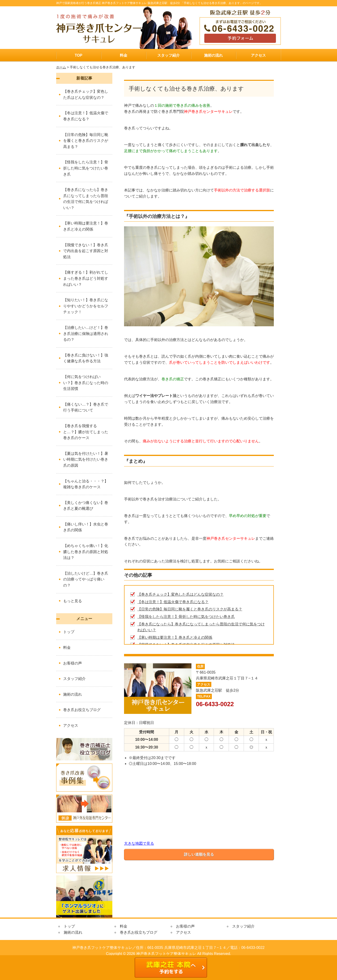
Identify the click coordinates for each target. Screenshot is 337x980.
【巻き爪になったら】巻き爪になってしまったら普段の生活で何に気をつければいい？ (86, 199)
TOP (79, 55)
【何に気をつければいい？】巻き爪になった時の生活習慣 (86, 383)
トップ (69, 632)
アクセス (258, 55)
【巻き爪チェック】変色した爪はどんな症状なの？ (180, 594)
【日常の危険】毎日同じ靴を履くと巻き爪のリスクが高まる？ (190, 609)
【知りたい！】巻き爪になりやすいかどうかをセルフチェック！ (86, 306)
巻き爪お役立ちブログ (82, 710)
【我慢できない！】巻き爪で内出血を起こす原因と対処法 (86, 251)
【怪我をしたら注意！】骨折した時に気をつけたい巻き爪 (186, 617)
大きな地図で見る (139, 843)
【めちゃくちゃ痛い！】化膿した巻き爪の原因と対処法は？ (86, 552)
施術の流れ (213, 55)
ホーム (61, 67)
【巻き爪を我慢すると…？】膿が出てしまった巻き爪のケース (86, 432)
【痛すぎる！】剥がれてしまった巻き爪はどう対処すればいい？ (86, 278)
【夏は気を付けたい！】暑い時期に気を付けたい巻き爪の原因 (86, 459)
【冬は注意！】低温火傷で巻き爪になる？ (173, 602)
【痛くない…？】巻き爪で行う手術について (86, 407)
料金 (124, 55)
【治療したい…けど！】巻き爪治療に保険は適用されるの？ (86, 334)
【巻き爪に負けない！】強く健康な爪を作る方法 (86, 358)
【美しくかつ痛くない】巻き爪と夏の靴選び (86, 506)
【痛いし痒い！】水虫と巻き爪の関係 (86, 527)
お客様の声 (73, 663)
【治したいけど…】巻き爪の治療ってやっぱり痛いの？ (86, 579)
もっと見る (73, 601)
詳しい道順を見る (199, 854)
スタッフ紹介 (168, 55)
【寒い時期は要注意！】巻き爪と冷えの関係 (175, 637)
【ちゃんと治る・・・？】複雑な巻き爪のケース (86, 484)
